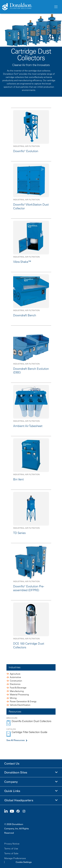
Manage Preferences (15, 858)
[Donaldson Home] (27, 7)
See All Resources (16, 740)
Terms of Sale (11, 853)
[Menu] (56, 7)
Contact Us (12, 764)
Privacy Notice (12, 844)
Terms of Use (11, 849)
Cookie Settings (24, 862)
